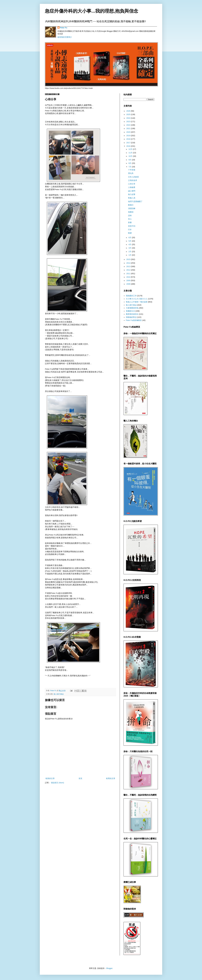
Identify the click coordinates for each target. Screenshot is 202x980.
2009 (129, 280)
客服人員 (132, 198)
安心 (130, 219)
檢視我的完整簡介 (65, 37)
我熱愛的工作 (131, 296)
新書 (130, 222)
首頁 (80, 778)
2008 (129, 284)
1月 (130, 255)
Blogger (109, 968)
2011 (129, 274)
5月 (130, 241)
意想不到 (132, 226)
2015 (129, 259)
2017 (129, 143)
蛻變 (130, 233)
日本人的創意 (133, 177)
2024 (129, 118)
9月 (130, 160)
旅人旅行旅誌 (59, 694)
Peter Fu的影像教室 (134, 320)
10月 (131, 156)
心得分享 (132, 184)
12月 (131, 149)
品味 (130, 215)
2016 (129, 146)
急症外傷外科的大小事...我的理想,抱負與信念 (92, 11)
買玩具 (131, 173)
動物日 (131, 205)
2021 (129, 128)
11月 (131, 153)
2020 (129, 132)
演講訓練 (132, 208)
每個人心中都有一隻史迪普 (137, 302)
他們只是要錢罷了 (135, 201)
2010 (129, 277)
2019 (129, 136)
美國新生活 (130, 311)
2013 (129, 266)
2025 (129, 114)
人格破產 (132, 187)
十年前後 (132, 170)
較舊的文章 (111, 778)
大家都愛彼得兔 (132, 308)
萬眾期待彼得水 (132, 314)
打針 (130, 230)
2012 (129, 270)
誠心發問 (132, 191)
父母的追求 (133, 180)
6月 (130, 238)
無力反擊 (132, 194)
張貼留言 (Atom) (57, 783)
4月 (130, 244)
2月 (130, 252)
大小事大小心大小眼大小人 (137, 299)
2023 (129, 122)
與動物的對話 (131, 317)
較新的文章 (50, 778)
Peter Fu (64, 28)
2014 (129, 263)
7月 (130, 167)
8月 (130, 163)
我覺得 (131, 212)
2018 (129, 139)
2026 (129, 111)
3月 (130, 248)
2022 (129, 125)
